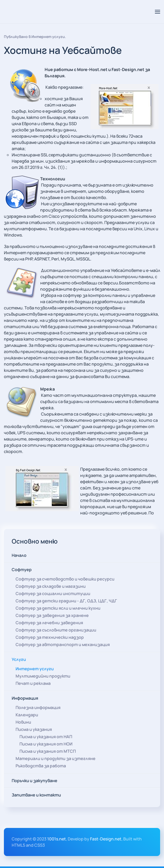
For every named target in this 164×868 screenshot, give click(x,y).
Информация (25, 698)
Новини (23, 722)
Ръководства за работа (41, 766)
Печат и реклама (33, 683)
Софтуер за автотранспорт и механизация (63, 644)
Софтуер (22, 570)
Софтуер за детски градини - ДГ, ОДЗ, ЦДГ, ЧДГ (66, 601)
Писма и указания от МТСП (48, 751)
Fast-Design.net (106, 839)
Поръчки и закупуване (35, 781)
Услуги (19, 659)
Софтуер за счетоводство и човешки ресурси (65, 579)
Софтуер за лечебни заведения (49, 623)
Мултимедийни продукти (43, 676)
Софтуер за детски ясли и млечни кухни (58, 608)
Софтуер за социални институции (53, 593)
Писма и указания (34, 729)
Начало (19, 555)
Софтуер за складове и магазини (51, 586)
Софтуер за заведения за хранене (52, 615)
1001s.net (57, 839)
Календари (27, 715)
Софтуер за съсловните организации (56, 630)
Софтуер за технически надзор (50, 637)
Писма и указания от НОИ (46, 744)
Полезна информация (38, 707)
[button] (158, 12)
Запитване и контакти (36, 795)
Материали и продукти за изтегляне (56, 758)
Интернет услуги (48, 37)
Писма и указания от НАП (46, 737)
